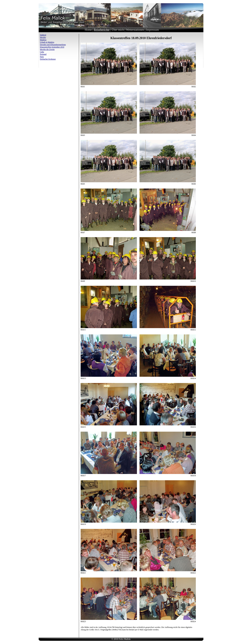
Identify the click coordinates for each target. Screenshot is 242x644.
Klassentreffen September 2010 (52, 47)
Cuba (42, 52)
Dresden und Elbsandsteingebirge (53, 45)
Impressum (153, 30)
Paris (42, 57)
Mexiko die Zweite (47, 49)
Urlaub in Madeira (47, 42)
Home (88, 30)
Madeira (43, 40)
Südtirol (43, 35)
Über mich (118, 30)
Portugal (43, 54)
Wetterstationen (135, 30)
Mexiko (43, 37)
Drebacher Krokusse (48, 59)
